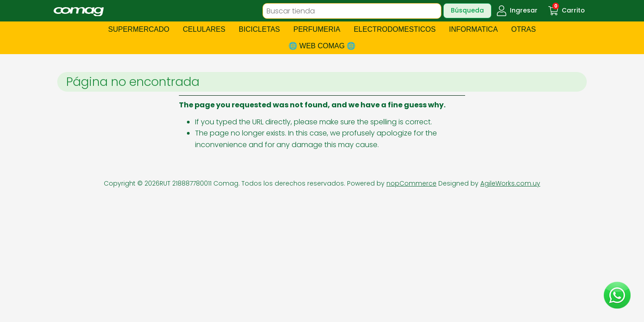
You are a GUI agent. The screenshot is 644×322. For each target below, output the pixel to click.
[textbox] (352, 11)
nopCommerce (411, 183)
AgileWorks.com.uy (510, 183)
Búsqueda (467, 10)
